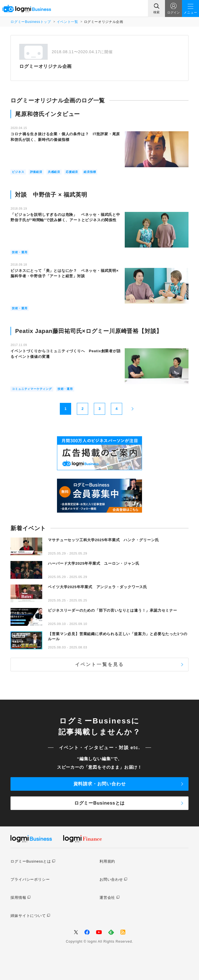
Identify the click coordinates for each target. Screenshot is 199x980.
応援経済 (72, 172)
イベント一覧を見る (100, 664)
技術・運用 (20, 252)
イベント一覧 (67, 22)
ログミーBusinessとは (99, 803)
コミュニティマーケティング (32, 389)
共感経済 (54, 172)
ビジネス (18, 172)
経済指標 (90, 172)
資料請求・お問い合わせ (100, 784)
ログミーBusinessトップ (31, 22)
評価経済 (36, 172)
